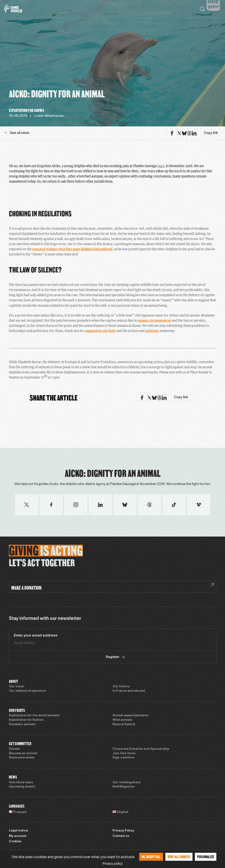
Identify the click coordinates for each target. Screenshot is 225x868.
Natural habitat (124, 725)
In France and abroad (129, 691)
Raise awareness (22, 758)
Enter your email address (36, 636)
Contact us (121, 836)
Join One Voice (124, 754)
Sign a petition (123, 758)
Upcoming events (22, 787)
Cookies (15, 842)
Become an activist (23, 754)
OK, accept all (151, 857)
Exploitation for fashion (26, 720)
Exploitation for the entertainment (34, 716)
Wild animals (122, 720)
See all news (17, 133)
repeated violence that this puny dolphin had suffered (72, 249)
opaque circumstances (154, 321)
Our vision (17, 687)
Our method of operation (27, 691)
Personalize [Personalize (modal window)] (206, 857)
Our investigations (127, 783)
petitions (152, 331)
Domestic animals (22, 725)
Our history (121, 687)
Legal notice (18, 831)
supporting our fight (100, 331)
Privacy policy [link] (112, 864)
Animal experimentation (131, 716)
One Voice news (21, 783)
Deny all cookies (179, 857)
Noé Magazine (123, 787)
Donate (14, 749)
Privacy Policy (123, 831)
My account (18, 836)
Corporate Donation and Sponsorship (141, 749)
